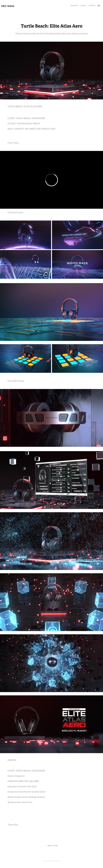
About (83, 6)
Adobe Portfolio (55, 861)
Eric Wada (8, 6)
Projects (74, 6)
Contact (92, 6)
